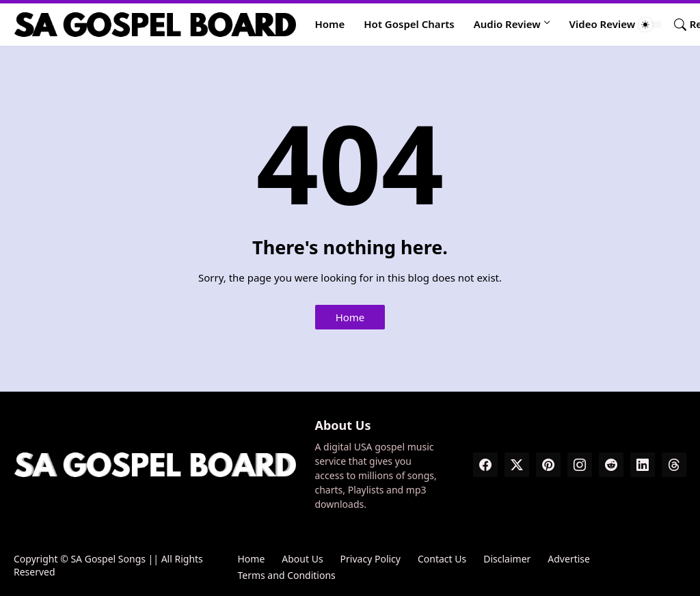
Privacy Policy (371, 559)
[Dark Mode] (650, 25)
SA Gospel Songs (108, 559)
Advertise (569, 559)
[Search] (675, 25)
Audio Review (507, 24)
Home (330, 24)
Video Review (603, 24)
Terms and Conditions (286, 575)
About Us (302, 559)
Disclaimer (507, 559)
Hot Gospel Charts (409, 24)
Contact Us (442, 559)
